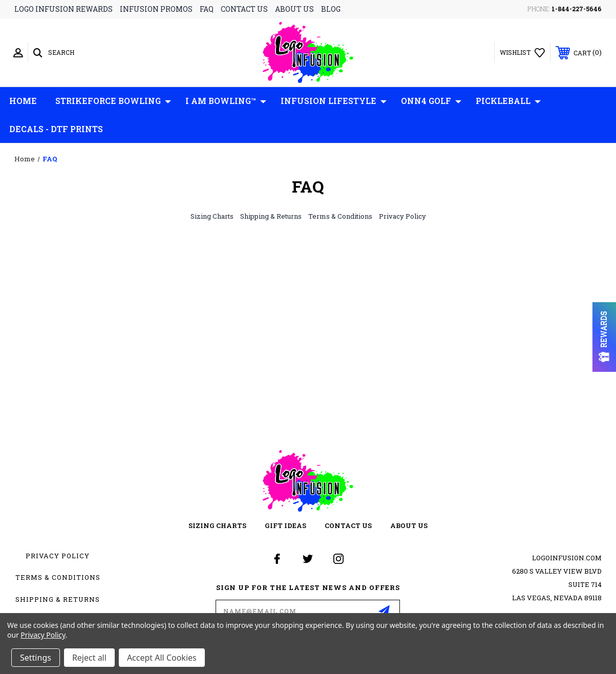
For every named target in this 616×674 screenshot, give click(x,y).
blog (331, 9)
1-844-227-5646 (577, 9)
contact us (244, 9)
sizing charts (217, 525)
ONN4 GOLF (431, 101)
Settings (36, 658)
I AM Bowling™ (226, 101)
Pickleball (508, 101)
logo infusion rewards (63, 9)
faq (207, 9)
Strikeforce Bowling (113, 101)
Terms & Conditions (340, 216)
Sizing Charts (212, 216)
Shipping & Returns (271, 216)
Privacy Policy (402, 216)
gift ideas (285, 525)
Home (23, 101)
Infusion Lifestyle (334, 101)
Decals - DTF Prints (56, 129)
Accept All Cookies (162, 658)
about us (294, 9)
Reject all (89, 658)
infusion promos (156, 9)
